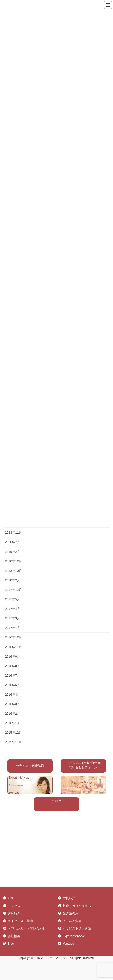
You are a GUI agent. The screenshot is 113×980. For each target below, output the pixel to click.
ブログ (56, 801)
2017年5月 (13, 599)
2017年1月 (13, 628)
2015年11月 (13, 742)
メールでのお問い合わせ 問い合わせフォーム (83, 765)
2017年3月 (13, 618)
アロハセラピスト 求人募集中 (83, 785)
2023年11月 (13, 532)
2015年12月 (13, 733)
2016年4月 (13, 695)
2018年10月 (13, 571)
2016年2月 (13, 714)
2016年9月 (13, 657)
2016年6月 (13, 685)
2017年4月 (13, 609)
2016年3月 (13, 704)
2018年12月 (13, 561)
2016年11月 (13, 647)
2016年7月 (13, 676)
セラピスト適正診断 (30, 766)
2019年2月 (13, 552)
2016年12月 (13, 637)
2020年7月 (13, 542)
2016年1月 (13, 723)
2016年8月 (13, 666)
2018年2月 (13, 580)
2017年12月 (13, 590)
